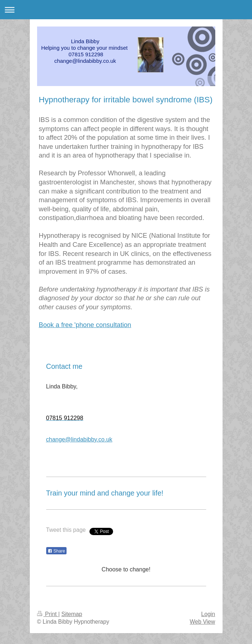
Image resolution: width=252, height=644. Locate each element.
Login (208, 614)
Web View (203, 622)
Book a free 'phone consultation (85, 325)
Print (48, 614)
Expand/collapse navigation (126, 10)
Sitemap (72, 614)
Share (56, 551)
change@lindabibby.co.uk (79, 439)
